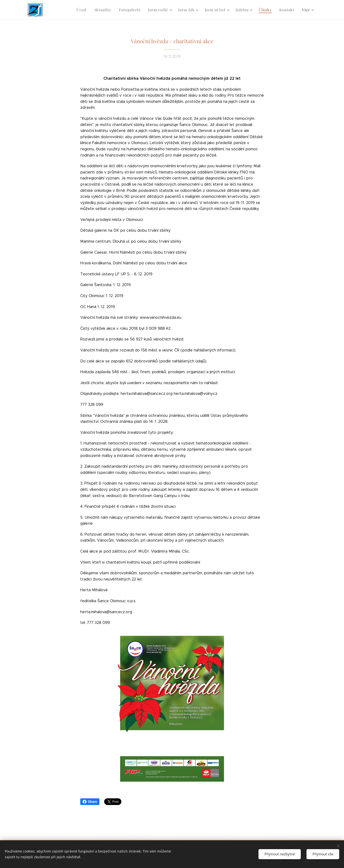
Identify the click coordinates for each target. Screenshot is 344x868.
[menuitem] (88, 10)
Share (90, 802)
